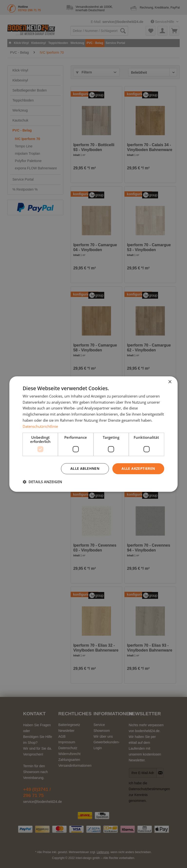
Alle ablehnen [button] (85, 469)
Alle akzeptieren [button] (138, 469)
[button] (42, 482)
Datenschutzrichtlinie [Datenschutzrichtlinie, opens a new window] (40, 426)
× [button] (170, 382)
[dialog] (93, 434)
